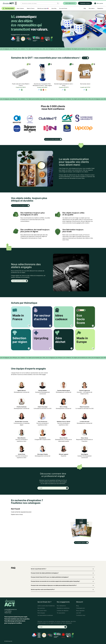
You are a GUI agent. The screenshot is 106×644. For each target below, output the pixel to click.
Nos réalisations (61, 606)
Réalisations (100, 8)
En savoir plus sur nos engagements (20, 206)
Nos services (41, 608)
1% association (61, 613)
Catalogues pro (80, 608)
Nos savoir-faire (42, 611)
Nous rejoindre (80, 611)
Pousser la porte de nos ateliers (19, 281)
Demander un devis (85, 3)
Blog (77, 606)
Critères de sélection (63, 611)
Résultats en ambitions (63, 608)
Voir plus (85, 58)
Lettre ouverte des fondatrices (46, 606)
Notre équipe (41, 613)
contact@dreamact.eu (11, 609)
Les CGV (79, 613)
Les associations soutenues (45, 615)
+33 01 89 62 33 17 (70, 3)
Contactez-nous (81, 615)
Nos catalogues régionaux (80, 543)
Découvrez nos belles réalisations (52, 139)
